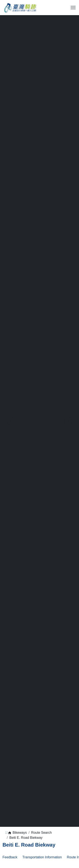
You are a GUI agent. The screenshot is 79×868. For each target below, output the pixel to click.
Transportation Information (42, 857)
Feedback (10, 857)
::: (6, 833)
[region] (39, 421)
